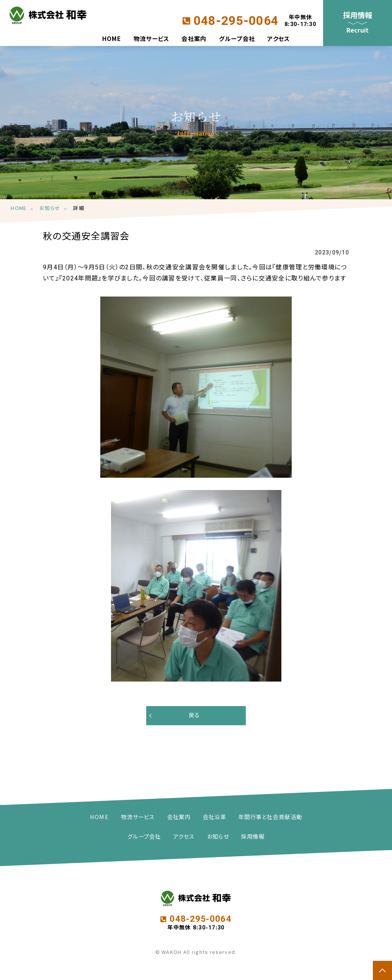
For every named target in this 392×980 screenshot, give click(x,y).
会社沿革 (215, 817)
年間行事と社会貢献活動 (270, 817)
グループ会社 (237, 40)
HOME (112, 40)
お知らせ (50, 208)
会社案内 (194, 40)
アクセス (278, 40)
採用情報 (253, 837)
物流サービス (152, 40)
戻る (194, 715)
